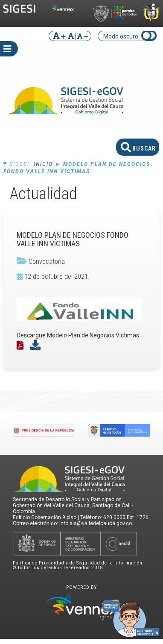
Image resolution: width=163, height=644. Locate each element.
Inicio (43, 164)
